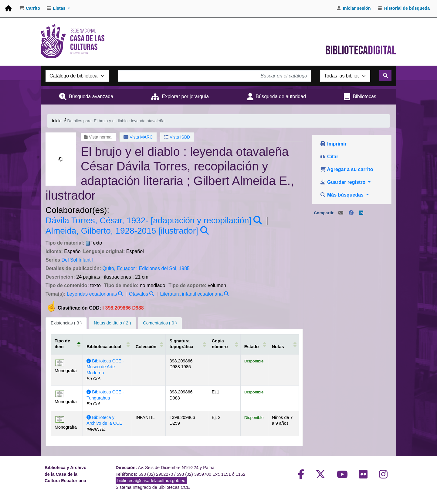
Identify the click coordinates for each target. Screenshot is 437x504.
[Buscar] (385, 76)
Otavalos (139, 294)
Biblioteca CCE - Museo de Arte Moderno (105, 367)
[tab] (112, 323)
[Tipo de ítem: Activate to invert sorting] (67, 344)
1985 (184, 268)
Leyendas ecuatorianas (92, 294)
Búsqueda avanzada (91, 96)
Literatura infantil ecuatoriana (191, 294)
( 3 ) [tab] (66, 323)
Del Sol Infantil (77, 260)
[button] (30, 9)
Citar (329, 157)
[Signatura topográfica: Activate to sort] (186, 344)
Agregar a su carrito (347, 169)
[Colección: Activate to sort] (148, 344)
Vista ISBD (177, 137)
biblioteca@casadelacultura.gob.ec (151, 481)
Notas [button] (277, 347)
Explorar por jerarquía (185, 96)
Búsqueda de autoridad (281, 96)
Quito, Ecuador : (120, 268)
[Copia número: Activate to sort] (224, 344)
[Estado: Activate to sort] (254, 344)
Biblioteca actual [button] (104, 347)
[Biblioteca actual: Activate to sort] (107, 344)
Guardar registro (343, 182)
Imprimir (333, 144)
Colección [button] (146, 347)
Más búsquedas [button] (342, 195)
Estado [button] (251, 347)
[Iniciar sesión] (354, 9)
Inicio (57, 121)
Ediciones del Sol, (158, 268)
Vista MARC (138, 137)
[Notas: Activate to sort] (283, 344)
